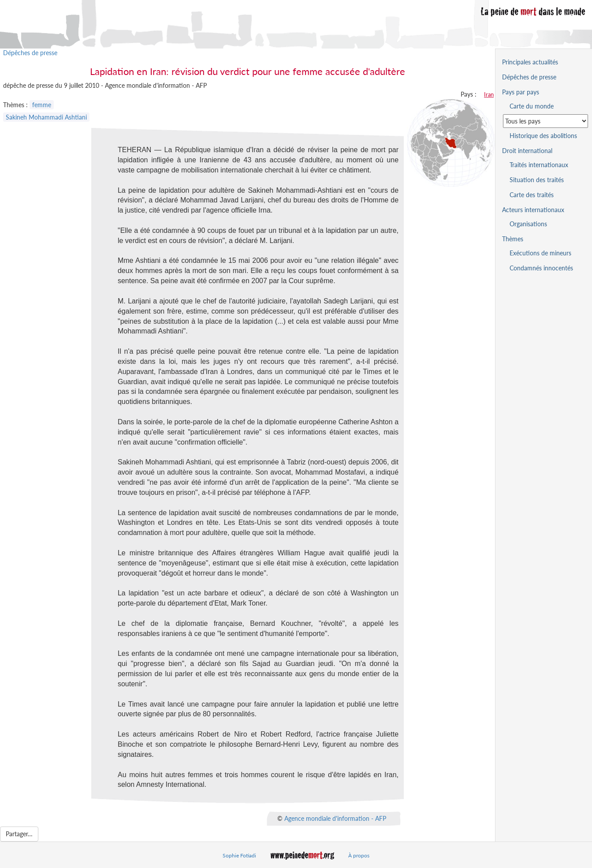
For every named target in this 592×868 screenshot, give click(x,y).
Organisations (528, 224)
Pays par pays (521, 92)
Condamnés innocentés (541, 268)
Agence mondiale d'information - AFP (335, 818)
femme (42, 105)
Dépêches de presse (30, 53)
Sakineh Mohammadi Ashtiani (46, 117)
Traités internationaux (539, 165)
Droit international (527, 151)
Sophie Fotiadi (239, 855)
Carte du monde (532, 106)
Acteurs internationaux (533, 210)
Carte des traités (532, 195)
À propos (359, 855)
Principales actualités (530, 62)
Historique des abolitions (543, 136)
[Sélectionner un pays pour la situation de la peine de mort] (545, 121)
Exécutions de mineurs (540, 253)
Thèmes (513, 239)
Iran (489, 94)
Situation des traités (537, 180)
